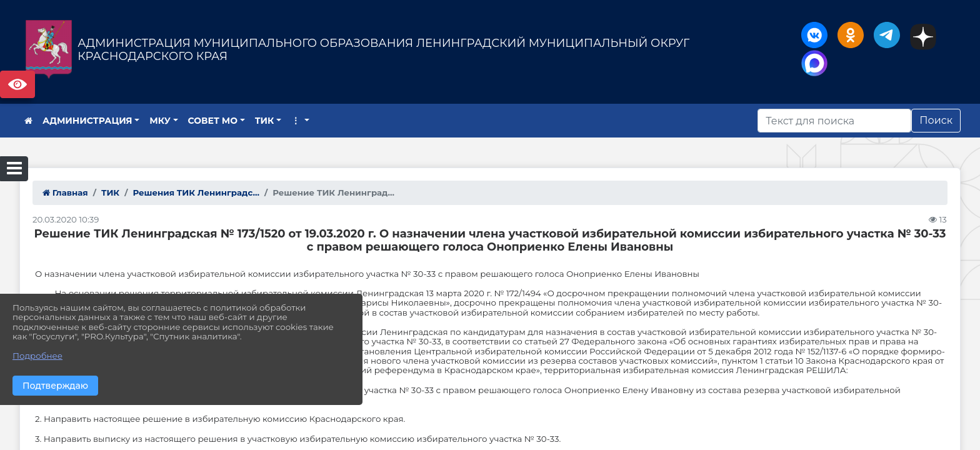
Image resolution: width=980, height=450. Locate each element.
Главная (65, 192)
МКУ (160, 121)
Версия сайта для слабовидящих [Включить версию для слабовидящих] (17, 84)
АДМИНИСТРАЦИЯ (87, 121)
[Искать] (834, 121)
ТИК (265, 121)
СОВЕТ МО (213, 121)
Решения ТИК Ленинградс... (196, 192)
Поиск (936, 120)
